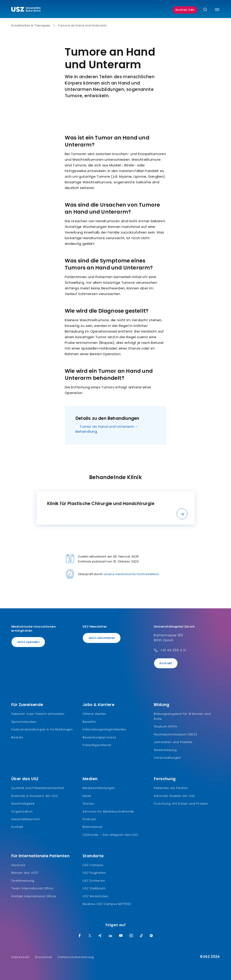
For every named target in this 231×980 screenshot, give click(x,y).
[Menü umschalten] (217, 9)
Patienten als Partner (171, 788)
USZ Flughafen (94, 873)
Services (18, 865)
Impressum (20, 957)
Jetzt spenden (28, 642)
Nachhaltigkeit (23, 804)
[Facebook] (80, 936)
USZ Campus (93, 865)
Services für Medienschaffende (108, 811)
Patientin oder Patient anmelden (38, 714)
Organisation (22, 811)
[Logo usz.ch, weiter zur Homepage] (26, 10)
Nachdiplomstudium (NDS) (175, 734)
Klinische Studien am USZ (174, 796)
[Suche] (205, 10)
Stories (88, 804)
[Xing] (100, 936)
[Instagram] (131, 936)
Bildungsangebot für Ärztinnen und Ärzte (182, 716)
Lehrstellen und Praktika (173, 742)
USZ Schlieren (94, 881)
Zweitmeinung (23, 881)
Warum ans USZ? (25, 873)
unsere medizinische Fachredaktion (131, 574)
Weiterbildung (165, 750)
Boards (17, 737)
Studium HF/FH (165, 726)
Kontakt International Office (34, 896)
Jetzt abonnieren (102, 638)
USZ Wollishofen (96, 896)
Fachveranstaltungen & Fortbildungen (42, 729)
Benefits (89, 722)
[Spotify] (151, 936)
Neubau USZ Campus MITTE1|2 (107, 904)
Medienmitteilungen (99, 788)
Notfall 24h (185, 10)
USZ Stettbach (94, 888)
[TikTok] (141, 936)
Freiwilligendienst (97, 745)
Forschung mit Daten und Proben (181, 804)
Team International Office (32, 888)
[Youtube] (121, 936)
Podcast (89, 819)
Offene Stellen (94, 714)
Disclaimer (44, 957)
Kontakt (166, 663)
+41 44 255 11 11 (173, 650)
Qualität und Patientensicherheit (38, 788)
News (87, 796)
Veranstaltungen (167, 758)
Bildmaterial (92, 827)
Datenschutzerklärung (76, 957)
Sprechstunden (24, 722)
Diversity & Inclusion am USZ (34, 796)
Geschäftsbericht (25, 819)
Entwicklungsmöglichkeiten (104, 729)
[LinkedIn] (111, 936)
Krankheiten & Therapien (31, 26)
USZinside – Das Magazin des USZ (110, 835)
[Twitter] (90, 936)
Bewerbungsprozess (99, 737)
